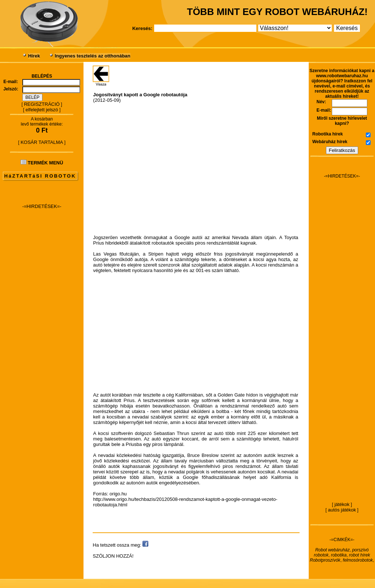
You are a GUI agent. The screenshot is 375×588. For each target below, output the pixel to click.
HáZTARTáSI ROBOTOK (40, 176)
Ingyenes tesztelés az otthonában (92, 56)
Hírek (34, 56)
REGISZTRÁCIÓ (42, 104)
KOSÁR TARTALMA (42, 142)
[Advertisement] (42, 324)
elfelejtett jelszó (42, 110)
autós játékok (342, 510)
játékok (342, 504)
